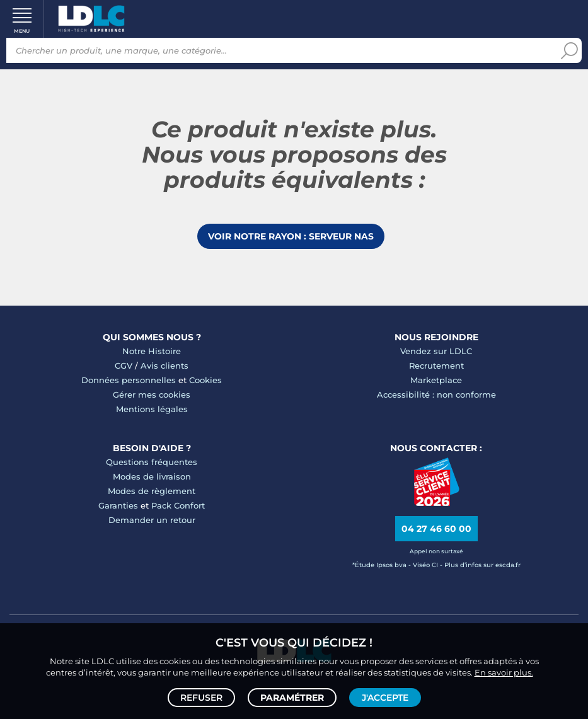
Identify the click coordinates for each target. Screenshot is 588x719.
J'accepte (385, 698)
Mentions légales (152, 409)
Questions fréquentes (152, 462)
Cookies (205, 380)
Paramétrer (292, 698)
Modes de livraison (152, 476)
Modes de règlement (152, 491)
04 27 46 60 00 (436, 529)
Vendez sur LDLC (436, 351)
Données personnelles (129, 380)
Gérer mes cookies (152, 394)
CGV (124, 365)
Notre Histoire (152, 351)
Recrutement (436, 365)
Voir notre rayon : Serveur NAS (291, 236)
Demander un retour (152, 520)
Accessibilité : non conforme (436, 394)
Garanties (118, 505)
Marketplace (436, 380)
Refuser (201, 698)
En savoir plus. (504, 672)
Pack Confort (178, 505)
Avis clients (164, 365)
